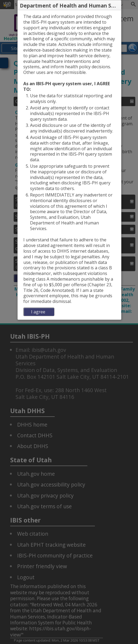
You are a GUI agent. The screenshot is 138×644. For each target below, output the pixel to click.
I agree (38, 312)
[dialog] (69, 165)
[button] (117, 6)
